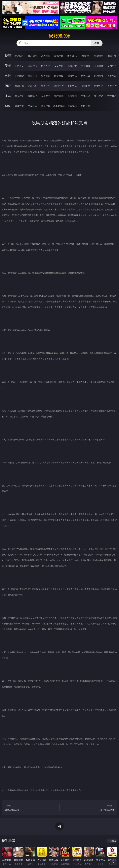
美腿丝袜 (72, 86)
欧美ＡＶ (46, 66)
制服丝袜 (72, 76)
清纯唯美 (85, 86)
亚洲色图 (32, 86)
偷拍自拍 (32, 76)
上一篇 (31, 808)
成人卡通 (46, 76)
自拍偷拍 (32, 66)
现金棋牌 (99, 56)
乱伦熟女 (99, 76)
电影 (8, 76)
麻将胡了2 (72, 56)
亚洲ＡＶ (19, 66)
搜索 (97, 43)
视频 (8, 66)
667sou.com (60, 36)
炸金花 (85, 56)
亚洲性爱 (19, 76)
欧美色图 (46, 86)
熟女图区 (99, 86)
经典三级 (85, 76)
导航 (8, 106)
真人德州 (32, 56)
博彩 (8, 56)
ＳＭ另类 (112, 66)
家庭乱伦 (32, 96)
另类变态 (112, 76)
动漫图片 (59, 86)
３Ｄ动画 (59, 66)
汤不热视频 (59, 106)
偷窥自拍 (19, 86)
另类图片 (112, 86)
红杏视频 (72, 106)
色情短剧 (85, 106)
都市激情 (19, 96)
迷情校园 (72, 96)
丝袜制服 (85, 66)
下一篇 (88, 808)
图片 (8, 86)
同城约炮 (19, 106)
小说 (8, 96)
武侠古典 (59, 96)
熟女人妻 (72, 66)
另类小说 (85, 96)
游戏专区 (59, 56)
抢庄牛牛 (112, 56)
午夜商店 (32, 106)
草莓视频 (46, 106)
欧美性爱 (59, 76)
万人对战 (46, 56)
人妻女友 (46, 96)
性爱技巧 (112, 96)
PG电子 (19, 56)
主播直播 (99, 66)
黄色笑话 (99, 96)
